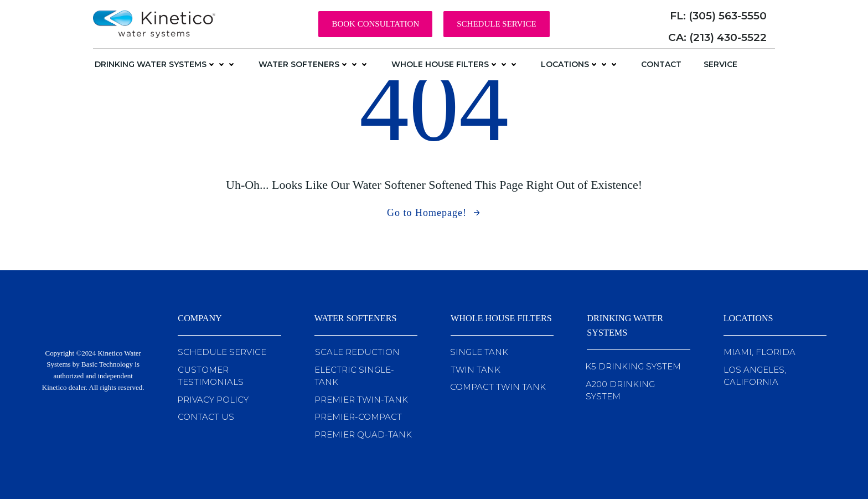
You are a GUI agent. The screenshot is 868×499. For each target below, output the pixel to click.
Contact (661, 64)
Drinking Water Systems (166, 64)
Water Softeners (314, 64)
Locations (580, 64)
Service (720, 64)
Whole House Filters (455, 64)
